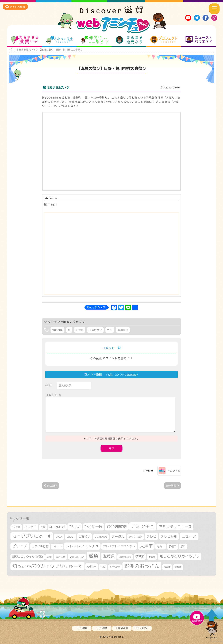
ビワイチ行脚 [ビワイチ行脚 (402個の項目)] (40, 546)
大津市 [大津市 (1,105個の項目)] (146, 546)
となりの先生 (59, 40)
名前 (48, 385)
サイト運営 (102, 628)
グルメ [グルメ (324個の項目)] (59, 537)
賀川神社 (123, 330)
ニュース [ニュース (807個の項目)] (189, 536)
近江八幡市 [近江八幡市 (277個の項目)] (115, 567)
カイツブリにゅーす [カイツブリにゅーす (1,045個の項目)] (32, 536)
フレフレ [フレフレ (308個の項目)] (57, 547)
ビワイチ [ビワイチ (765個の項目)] (20, 546)
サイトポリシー (142, 628)
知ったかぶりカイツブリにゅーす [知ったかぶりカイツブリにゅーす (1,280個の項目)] (47, 566)
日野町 (80, 330)
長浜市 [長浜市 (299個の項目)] (167, 567)
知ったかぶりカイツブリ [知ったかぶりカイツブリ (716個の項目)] (180, 556)
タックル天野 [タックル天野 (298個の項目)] (136, 537)
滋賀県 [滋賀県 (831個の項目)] (109, 556)
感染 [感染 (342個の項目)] (183, 546)
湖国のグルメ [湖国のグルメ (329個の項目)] (77, 557)
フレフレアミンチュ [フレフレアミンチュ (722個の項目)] (82, 546)
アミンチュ (174, 471)
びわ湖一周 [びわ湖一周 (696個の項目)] (93, 527)
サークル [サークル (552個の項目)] (118, 536)
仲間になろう (94, 40)
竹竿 (110, 330)
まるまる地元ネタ (129, 40)
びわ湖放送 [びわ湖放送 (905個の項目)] (117, 527)
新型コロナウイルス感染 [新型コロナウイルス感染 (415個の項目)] (28, 557)
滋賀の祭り (95, 330)
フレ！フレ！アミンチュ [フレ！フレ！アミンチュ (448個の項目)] (119, 546)
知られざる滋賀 (24, 40)
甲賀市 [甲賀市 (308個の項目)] (152, 557)
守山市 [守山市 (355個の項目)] (161, 547)
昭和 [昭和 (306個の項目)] (49, 557)
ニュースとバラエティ (199, 40)
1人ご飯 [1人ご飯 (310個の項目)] (16, 527)
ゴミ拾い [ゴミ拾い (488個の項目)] (84, 536)
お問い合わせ (122, 628)
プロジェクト (164, 40)
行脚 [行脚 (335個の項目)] (103, 567)
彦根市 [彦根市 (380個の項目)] (172, 546)
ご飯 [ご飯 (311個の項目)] (43, 527)
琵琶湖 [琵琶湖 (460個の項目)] (140, 557)
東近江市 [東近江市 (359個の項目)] (61, 557)
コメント (53, 395)
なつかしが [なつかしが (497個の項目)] (57, 527)
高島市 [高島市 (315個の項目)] (178, 567)
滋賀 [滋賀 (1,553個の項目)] (94, 556)
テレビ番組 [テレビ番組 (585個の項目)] (169, 536)
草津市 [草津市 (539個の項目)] (92, 567)
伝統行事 (57, 330)
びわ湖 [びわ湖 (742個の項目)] (75, 527)
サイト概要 (82, 628)
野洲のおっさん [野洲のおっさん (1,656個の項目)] (142, 566)
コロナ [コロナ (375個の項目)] (70, 537)
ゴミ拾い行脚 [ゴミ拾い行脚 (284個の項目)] (101, 537)
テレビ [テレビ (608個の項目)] (151, 536)
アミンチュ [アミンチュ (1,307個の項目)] (143, 526)
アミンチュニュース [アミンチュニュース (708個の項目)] (175, 527)
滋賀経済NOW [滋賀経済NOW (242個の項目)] (125, 557)
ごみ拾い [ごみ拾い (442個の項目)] (30, 527)
